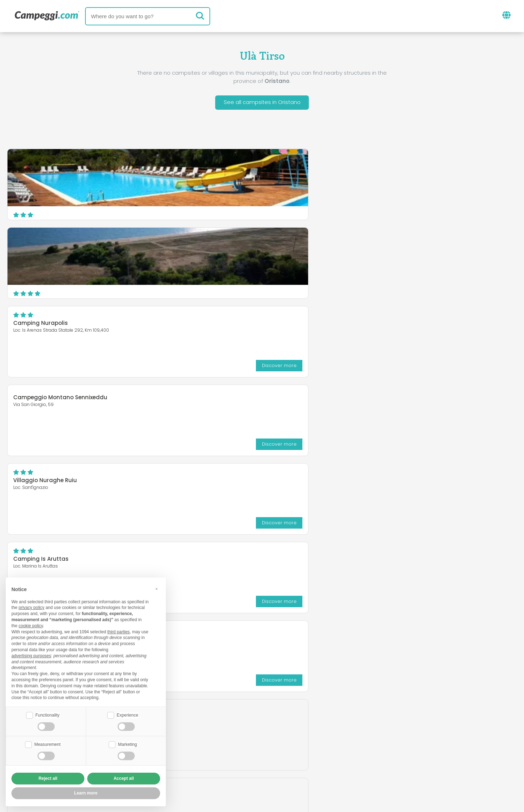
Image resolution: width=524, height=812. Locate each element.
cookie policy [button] (31, 625)
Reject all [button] (48, 778)
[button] (157, 588)
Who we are (188, 753)
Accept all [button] (124, 778)
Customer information (288, 765)
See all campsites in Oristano (262, 103)
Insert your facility (244, 753)
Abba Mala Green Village (48, 324)
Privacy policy (223, 765)
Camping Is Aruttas (388, 246)
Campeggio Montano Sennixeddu (60, 241)
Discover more (487, 209)
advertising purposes (31, 655)
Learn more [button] (86, 793)
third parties (118, 631)
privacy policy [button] (31, 607)
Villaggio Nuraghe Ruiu (218, 246)
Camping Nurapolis (388, 167)
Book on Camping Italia (318, 753)
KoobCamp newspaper (275, 723)
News (221, 723)
